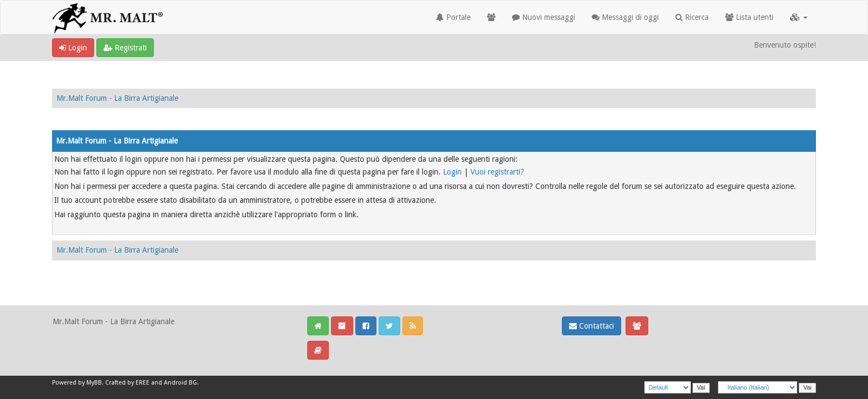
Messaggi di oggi (625, 17)
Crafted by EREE (127, 383)
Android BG (180, 383)
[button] (799, 17)
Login (73, 48)
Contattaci (591, 326)
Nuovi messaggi (544, 17)
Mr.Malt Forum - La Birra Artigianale (117, 98)
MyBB (94, 383)
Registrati (125, 48)
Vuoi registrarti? (497, 172)
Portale (453, 17)
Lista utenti (749, 17)
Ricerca (692, 17)
